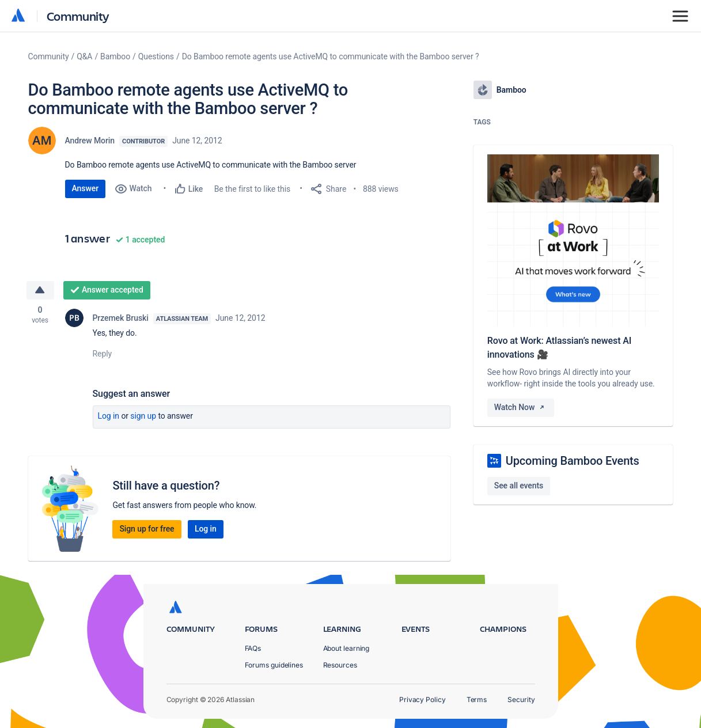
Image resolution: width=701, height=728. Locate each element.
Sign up (143, 416)
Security (521, 699)
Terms (477, 699)
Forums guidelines (274, 665)
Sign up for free (147, 529)
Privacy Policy (423, 699)
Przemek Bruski (121, 318)
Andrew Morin (90, 141)
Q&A (84, 56)
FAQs (253, 648)
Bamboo (115, 56)
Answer (86, 188)
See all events (519, 486)
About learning (346, 648)
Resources (340, 665)
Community (78, 16)
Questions (156, 56)
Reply (103, 354)
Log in (109, 416)
